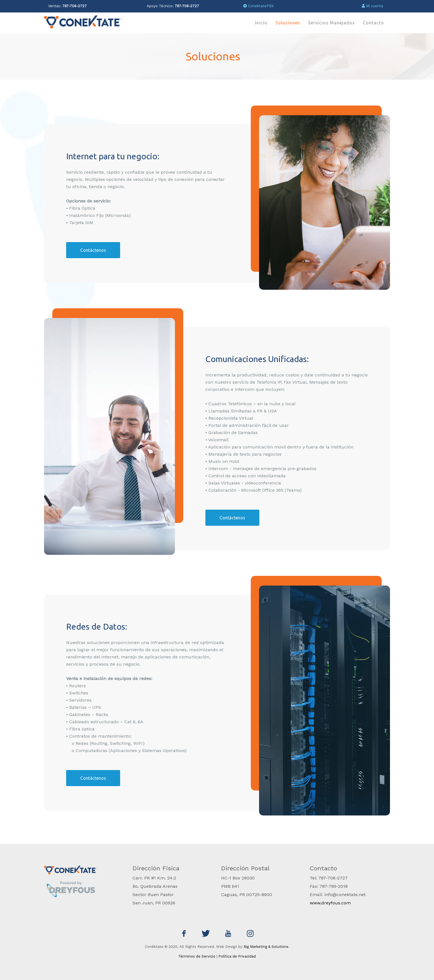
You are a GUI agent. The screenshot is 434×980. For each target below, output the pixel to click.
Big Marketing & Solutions (266, 947)
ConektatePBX (259, 6)
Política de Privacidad (237, 956)
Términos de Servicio (197, 956)
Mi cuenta (372, 6)
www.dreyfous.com (330, 903)
